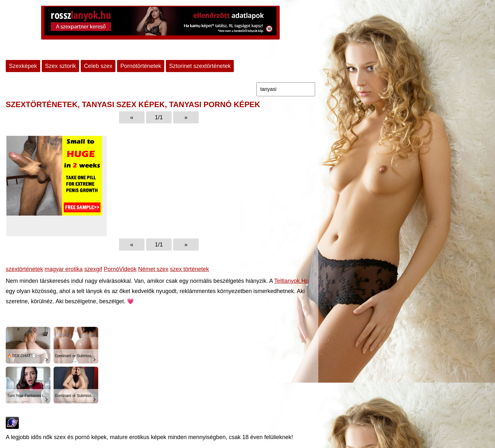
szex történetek (189, 269)
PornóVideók (120, 269)
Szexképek (23, 66)
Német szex (153, 269)
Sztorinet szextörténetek (200, 66)
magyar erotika (64, 269)
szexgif (93, 269)
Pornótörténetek (141, 66)
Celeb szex (98, 66)
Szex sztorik (60, 66)
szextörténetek (24, 269)
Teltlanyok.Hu (292, 281)
